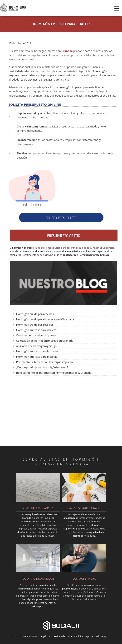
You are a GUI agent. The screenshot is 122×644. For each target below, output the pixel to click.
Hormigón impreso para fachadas (37, 351)
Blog (104, 636)
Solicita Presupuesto (61, 218)
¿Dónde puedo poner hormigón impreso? (42, 367)
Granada (67, 51)
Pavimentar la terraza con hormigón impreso (44, 362)
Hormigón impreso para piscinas (37, 357)
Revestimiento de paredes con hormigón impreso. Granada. (54, 373)
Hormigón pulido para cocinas (35, 314)
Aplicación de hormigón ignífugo (36, 346)
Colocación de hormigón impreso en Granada (45, 341)
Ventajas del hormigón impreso (36, 335)
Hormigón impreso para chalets (36, 330)
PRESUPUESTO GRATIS (64, 236)
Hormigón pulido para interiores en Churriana (45, 319)
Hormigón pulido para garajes (35, 325)
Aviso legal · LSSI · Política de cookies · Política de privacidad (67, 636)
